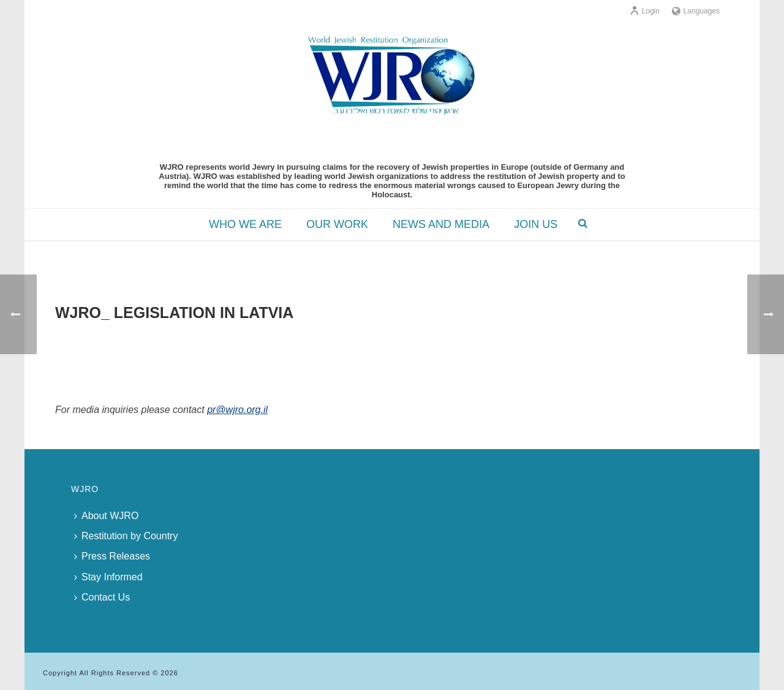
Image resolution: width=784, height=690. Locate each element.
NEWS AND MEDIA (441, 224)
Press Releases (112, 556)
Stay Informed (108, 577)
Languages (696, 11)
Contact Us (102, 597)
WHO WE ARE (245, 224)
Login (645, 11)
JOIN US (536, 224)
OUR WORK (337, 224)
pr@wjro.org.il (237, 410)
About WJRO (106, 516)
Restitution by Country (126, 536)
